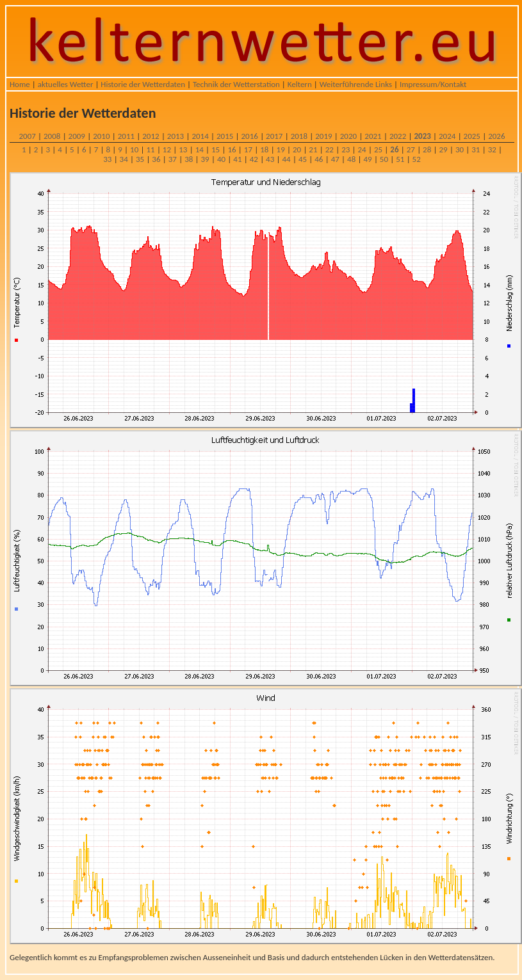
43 (270, 159)
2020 (348, 136)
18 (264, 149)
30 (460, 149)
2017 (274, 136)
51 (400, 159)
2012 (151, 136)
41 (237, 159)
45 (303, 159)
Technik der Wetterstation (236, 84)
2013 (175, 136)
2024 (447, 136)
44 (286, 159)
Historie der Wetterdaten (143, 84)
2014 (200, 136)
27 (411, 149)
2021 (373, 136)
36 (156, 159)
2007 (27, 136)
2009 (77, 136)
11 (150, 149)
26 (394, 149)
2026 (496, 136)
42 (254, 159)
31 (476, 149)
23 (346, 149)
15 (216, 149)
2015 (225, 136)
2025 (472, 136)
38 (189, 159)
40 (221, 159)
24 (362, 149)
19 (281, 149)
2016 (250, 136)
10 (134, 149)
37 (173, 159)
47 (335, 159)
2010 (101, 136)
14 (200, 149)
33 (107, 159)
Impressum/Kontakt (433, 84)
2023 (422, 136)
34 (124, 159)
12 (167, 149)
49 (367, 159)
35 (140, 159)
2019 (323, 136)
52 (417, 159)
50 (384, 159)
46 (319, 159)
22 (330, 149)
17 (248, 149)
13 (183, 149)
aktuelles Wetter (66, 84)
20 (297, 149)
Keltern (300, 84)
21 (313, 149)
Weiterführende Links (356, 84)
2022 (398, 136)
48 (351, 159)
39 (205, 159)
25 (378, 149)
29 (443, 149)
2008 (52, 136)
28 (427, 149)
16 (232, 149)
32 (492, 149)
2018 (299, 136)
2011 (126, 136)
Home (20, 84)
